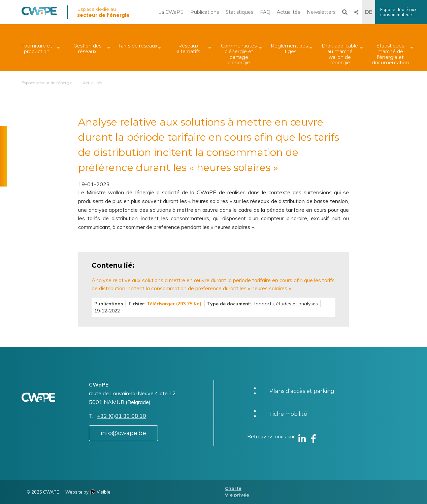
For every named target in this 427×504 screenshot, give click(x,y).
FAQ (265, 12)
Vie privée (237, 495)
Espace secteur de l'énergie (47, 83)
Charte (233, 488)
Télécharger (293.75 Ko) (174, 304)
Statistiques (239, 12)
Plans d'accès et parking (302, 391)
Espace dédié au (103, 12)
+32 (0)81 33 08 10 (122, 416)
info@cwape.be (123, 433)
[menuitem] (37, 48)
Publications (205, 12)
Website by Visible (88, 492)
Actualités (288, 12)
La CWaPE (171, 12)
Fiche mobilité (288, 414)
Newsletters (321, 12)
